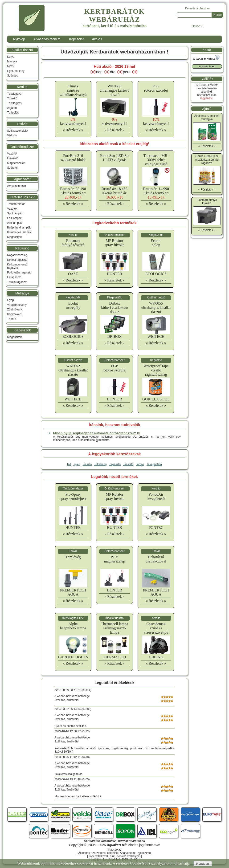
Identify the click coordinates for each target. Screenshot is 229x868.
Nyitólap (19, 39)
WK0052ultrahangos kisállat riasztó (73, 370)
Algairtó (12, 108)
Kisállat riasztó (22, 50)
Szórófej (12, 168)
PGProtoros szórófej (156, 88)
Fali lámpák (14, 218)
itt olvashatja (180, 863)
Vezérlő (12, 154)
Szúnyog (13, 76)
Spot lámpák (15, 213)
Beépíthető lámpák (19, 228)
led (69, 464)
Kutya (11, 57)
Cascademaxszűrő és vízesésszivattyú (156, 628)
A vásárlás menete (47, 39)
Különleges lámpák (19, 232)
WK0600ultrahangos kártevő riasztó (115, 90)
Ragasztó (22, 248)
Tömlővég (73, 557)
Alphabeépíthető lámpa (73, 626)
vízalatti (128, 464)
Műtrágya (22, 293)
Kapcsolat (76, 39)
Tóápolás (13, 113)
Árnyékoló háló (16, 186)
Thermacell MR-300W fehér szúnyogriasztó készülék (156, 162)
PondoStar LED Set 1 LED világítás (114, 158)
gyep (77, 464)
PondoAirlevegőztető (156, 496)
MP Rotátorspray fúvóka (114, 243)
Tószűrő (12, 98)
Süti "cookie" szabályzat (125, 856)
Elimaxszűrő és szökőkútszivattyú (73, 90)
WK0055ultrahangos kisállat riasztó (156, 308)
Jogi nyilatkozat (98, 856)
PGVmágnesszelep (115, 559)
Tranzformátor (16, 204)
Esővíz (22, 124)
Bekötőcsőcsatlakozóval (156, 559)
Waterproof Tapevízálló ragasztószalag (156, 370)
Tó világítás (14, 103)
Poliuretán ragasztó (19, 273)
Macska (12, 61)
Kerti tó (22, 87)
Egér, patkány (16, 71)
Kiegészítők (14, 237)
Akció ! (97, 39)
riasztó (87, 464)
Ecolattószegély (73, 305)
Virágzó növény (17, 305)
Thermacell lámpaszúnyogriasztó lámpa (114, 628)
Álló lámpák (14, 223)
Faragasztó (14, 277)
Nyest (11, 66)
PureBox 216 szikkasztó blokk (73, 158)
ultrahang (100, 464)
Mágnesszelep (16, 163)
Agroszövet (22, 179)
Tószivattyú (14, 94)
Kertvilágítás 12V (22, 197)
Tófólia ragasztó (17, 282)
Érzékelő (13, 158)
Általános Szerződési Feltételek (98, 853)
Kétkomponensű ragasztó (17, 266)
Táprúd (12, 319)
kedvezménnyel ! (73, 121)
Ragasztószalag (17, 255)
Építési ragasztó (17, 260)
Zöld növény (15, 310)
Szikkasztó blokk (18, 131)
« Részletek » (73, 130)
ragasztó (115, 464)
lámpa (140, 464)
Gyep (10, 300)
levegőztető (154, 464)
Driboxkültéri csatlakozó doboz (114, 308)
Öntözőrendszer (22, 147)
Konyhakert (14, 314)
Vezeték (12, 209)
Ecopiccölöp (156, 243)
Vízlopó (12, 135)
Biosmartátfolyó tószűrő (73, 243)
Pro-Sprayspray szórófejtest (73, 496)
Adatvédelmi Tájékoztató (135, 853)
